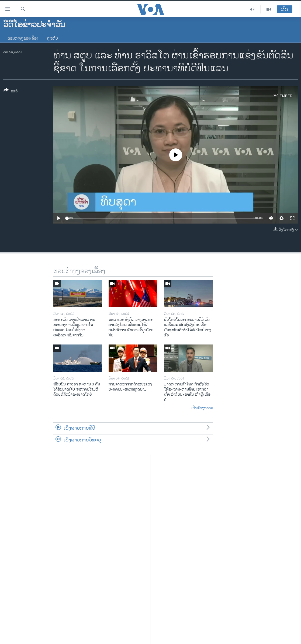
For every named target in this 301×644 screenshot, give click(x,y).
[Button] (11, 92)
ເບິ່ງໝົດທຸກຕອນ (202, 408)
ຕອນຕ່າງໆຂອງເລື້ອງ (23, 38)
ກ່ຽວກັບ (52, 38)
